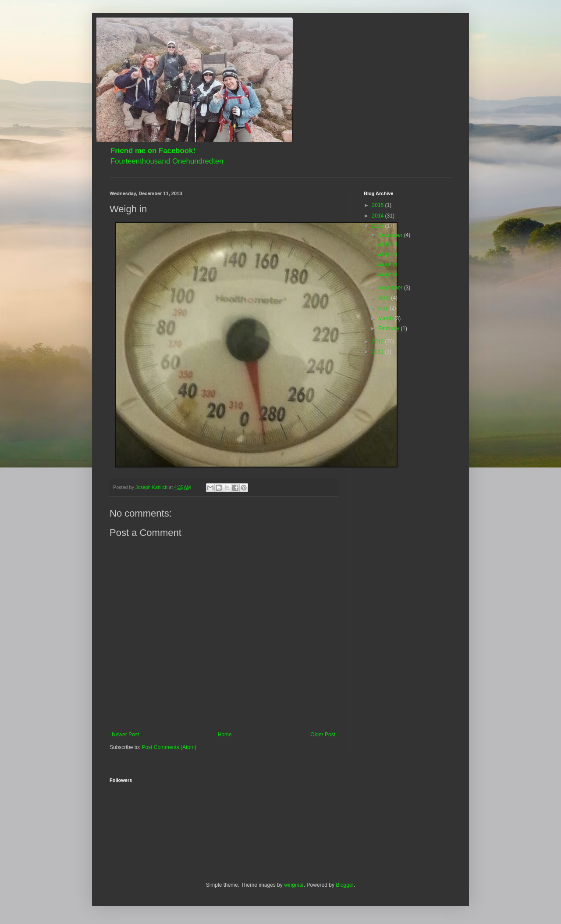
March (386, 318)
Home (225, 735)
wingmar (294, 885)
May (384, 308)
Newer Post (125, 735)
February (389, 328)
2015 (379, 205)
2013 (379, 226)
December (391, 235)
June (385, 298)
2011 (379, 352)
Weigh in (387, 244)
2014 (379, 216)
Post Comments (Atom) (169, 747)
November (391, 288)
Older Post (323, 735)
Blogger (345, 885)
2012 (379, 342)
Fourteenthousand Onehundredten (167, 161)
